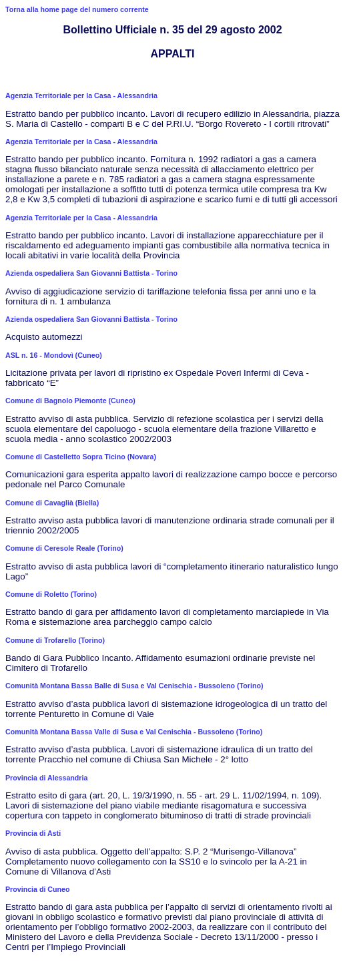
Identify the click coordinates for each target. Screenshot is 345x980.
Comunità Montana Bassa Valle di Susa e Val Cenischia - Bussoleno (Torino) (134, 732)
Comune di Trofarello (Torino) (55, 640)
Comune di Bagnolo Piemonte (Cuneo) (70, 401)
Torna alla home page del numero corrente (77, 9)
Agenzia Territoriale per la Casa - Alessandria (81, 95)
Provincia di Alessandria (46, 778)
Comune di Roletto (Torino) (51, 594)
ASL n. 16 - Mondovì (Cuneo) (54, 355)
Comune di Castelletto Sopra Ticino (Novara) (81, 457)
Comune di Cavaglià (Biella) (52, 503)
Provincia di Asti (33, 833)
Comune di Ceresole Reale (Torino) (64, 548)
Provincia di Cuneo (38, 889)
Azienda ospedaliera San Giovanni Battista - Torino (91, 273)
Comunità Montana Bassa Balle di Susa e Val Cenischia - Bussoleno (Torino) (134, 686)
